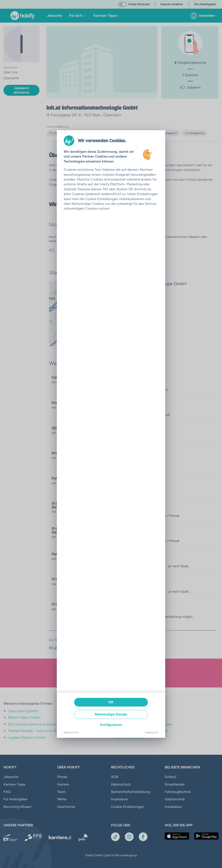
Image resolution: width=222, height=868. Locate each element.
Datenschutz (71, 732)
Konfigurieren (111, 725)
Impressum (152, 732)
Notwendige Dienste (111, 714)
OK (111, 702)
